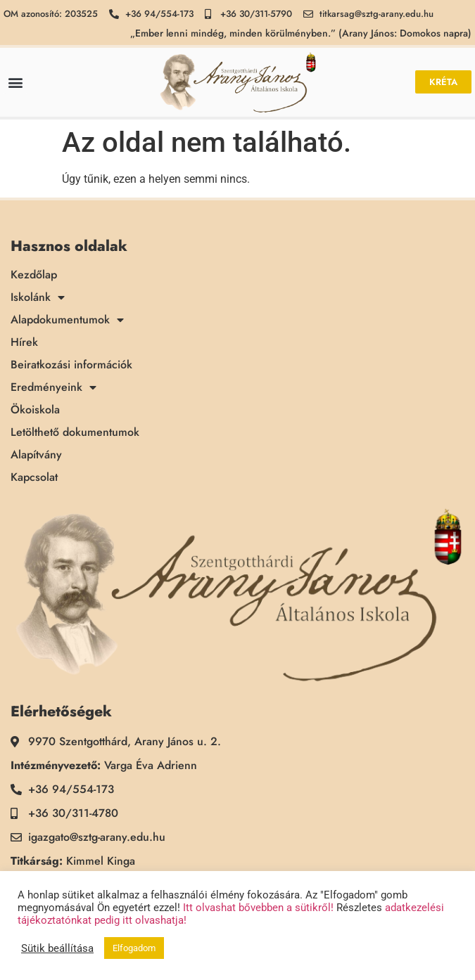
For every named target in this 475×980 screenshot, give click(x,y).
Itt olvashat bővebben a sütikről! (258, 908)
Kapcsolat (34, 477)
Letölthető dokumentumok (75, 432)
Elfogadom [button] (134, 948)
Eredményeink (53, 387)
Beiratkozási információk (71, 365)
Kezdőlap (34, 275)
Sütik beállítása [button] (57, 948)
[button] (15, 82)
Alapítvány (36, 455)
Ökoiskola (35, 410)
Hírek (24, 342)
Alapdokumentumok (67, 320)
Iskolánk (38, 297)
